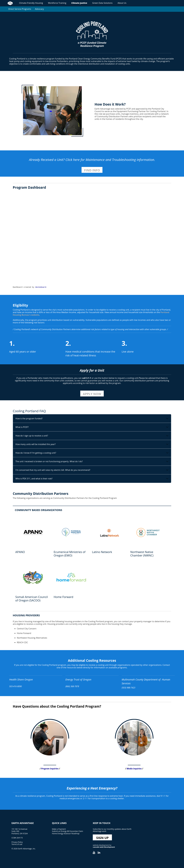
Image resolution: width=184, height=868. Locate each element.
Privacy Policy (17, 842)
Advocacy (39, 9)
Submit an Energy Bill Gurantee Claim (67, 831)
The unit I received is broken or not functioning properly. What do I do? (49, 461)
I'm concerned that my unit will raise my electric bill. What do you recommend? (53, 470)
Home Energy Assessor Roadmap (66, 833)
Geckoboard (41, 287)
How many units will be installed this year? (36, 444)
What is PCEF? (22, 427)
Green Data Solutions (102, 3)
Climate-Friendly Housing (31, 3)
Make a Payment (59, 829)
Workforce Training (57, 3)
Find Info (92, 170)
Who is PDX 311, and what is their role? (34, 479)
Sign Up (102, 838)
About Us (122, 3)
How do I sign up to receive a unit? (32, 436)
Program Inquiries (50, 769)
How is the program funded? (29, 418)
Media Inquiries (134, 769)
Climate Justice (79, 3)
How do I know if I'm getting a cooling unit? (36, 453)
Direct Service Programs (20, 9)
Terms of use (17, 844)
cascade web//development (104, 847)
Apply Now (92, 394)
